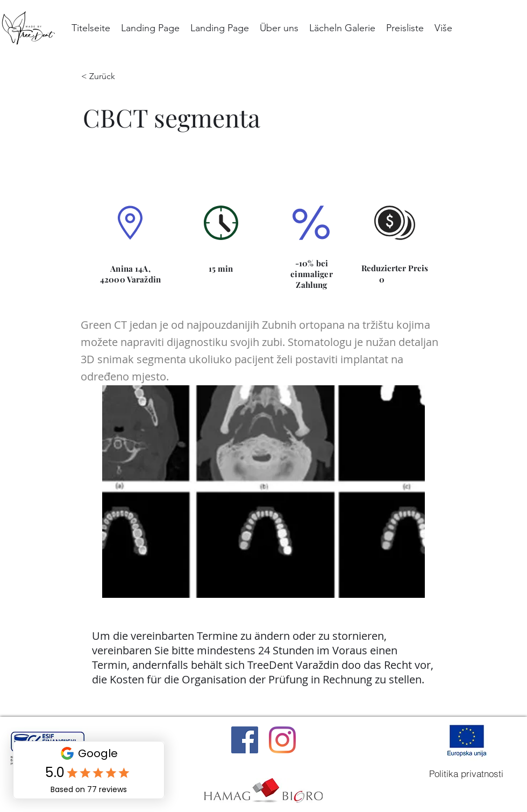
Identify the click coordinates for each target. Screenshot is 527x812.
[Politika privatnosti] (466, 774)
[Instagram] (282, 740)
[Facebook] (245, 740)
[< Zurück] (106, 76)
